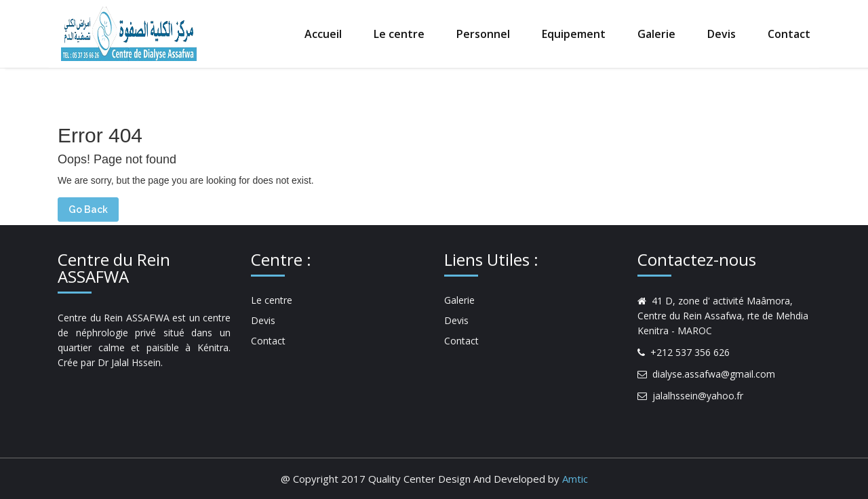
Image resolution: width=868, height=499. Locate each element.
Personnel (483, 34)
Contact (789, 34)
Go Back (88, 209)
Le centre (399, 34)
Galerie (656, 34)
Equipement (574, 34)
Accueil (323, 34)
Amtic (575, 479)
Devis (722, 34)
